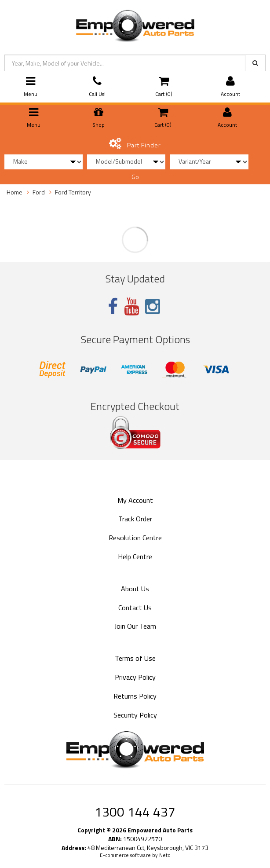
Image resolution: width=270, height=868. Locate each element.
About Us (135, 589)
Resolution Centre (135, 538)
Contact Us (135, 608)
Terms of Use (135, 658)
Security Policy (135, 715)
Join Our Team (135, 626)
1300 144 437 (135, 812)
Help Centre (135, 557)
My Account (135, 500)
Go (135, 177)
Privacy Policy (135, 677)
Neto (165, 855)
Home (15, 192)
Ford (39, 192)
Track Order (135, 519)
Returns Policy (135, 696)
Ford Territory (73, 192)
